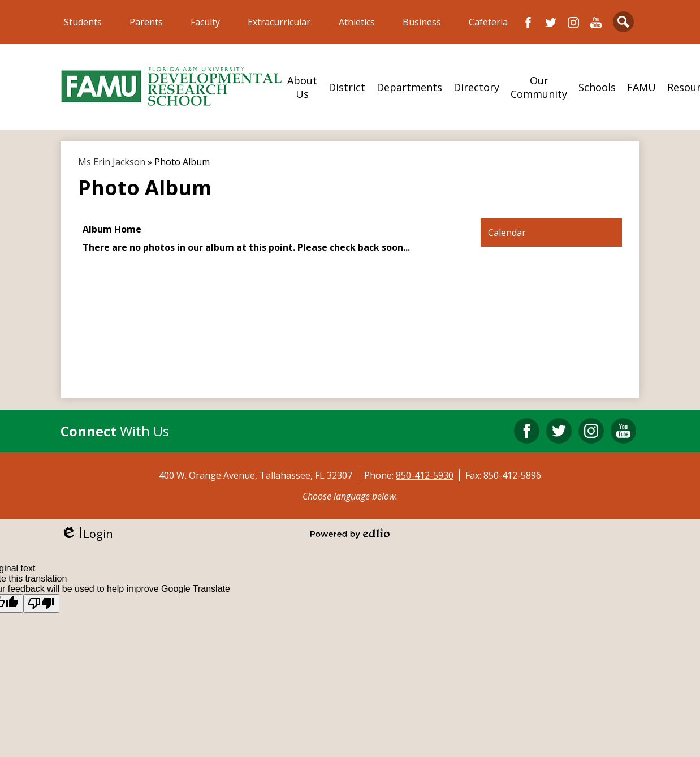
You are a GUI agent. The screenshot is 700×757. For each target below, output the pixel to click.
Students (83, 22)
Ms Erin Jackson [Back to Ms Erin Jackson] (112, 162)
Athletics (357, 22)
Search (623, 24)
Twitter (551, 23)
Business (422, 22)
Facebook (528, 23)
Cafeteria (488, 22)
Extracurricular (279, 22)
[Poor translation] (41, 603)
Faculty (205, 22)
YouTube (596, 23)
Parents (146, 22)
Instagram (573, 23)
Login (87, 534)
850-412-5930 (425, 475)
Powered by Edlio (350, 534)
